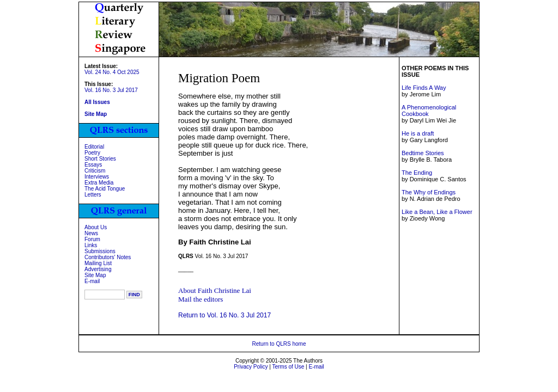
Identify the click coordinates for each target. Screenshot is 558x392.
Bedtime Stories (423, 153)
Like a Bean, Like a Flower (437, 212)
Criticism (95, 171)
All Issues (97, 102)
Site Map (95, 275)
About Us (96, 227)
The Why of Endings (429, 192)
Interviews (97, 177)
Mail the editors (201, 299)
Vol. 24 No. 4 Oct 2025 (112, 72)
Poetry (92, 153)
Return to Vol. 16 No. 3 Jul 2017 (225, 315)
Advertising (98, 269)
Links (91, 245)
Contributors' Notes (108, 257)
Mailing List (98, 263)
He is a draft (418, 133)
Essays (93, 165)
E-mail (92, 281)
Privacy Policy (251, 367)
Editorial (94, 147)
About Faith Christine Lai (215, 290)
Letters (93, 195)
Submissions (100, 251)
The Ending (417, 173)
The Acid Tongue (105, 189)
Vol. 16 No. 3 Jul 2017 (111, 90)
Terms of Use (288, 367)
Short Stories (100, 159)
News (91, 233)
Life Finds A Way (424, 88)
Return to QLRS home (279, 344)
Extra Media (99, 183)
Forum (92, 239)
